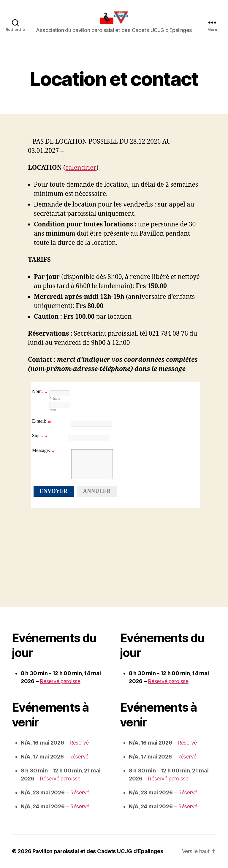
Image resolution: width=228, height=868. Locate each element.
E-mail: (39, 421)
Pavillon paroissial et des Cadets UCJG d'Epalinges (98, 851)
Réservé (79, 743)
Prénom (55, 399)
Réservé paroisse (60, 681)
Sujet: (38, 435)
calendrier (81, 168)
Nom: (37, 391)
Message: (41, 450)
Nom (53, 410)
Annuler (97, 491)
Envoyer (54, 491)
